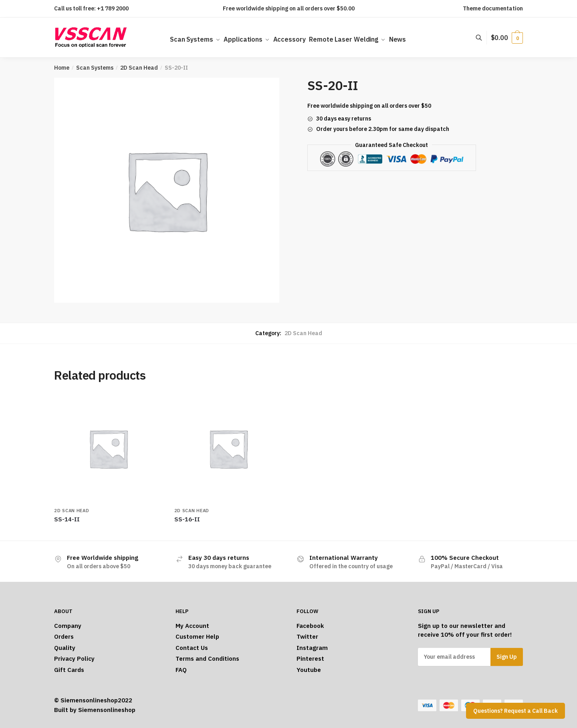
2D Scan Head (139, 68)
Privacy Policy (74, 659)
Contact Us (192, 648)
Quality (65, 648)
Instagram (312, 648)
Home (62, 68)
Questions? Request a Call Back (515, 711)
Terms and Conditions (207, 659)
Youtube (309, 670)
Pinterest (310, 659)
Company (68, 626)
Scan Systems (95, 68)
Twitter (307, 636)
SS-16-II (187, 519)
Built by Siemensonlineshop (95, 710)
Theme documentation (493, 8)
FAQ (181, 670)
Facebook (310, 626)
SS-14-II (67, 519)
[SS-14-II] (108, 448)
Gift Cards (69, 670)
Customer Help (197, 636)
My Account (192, 626)
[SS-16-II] (228, 448)
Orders (64, 636)
